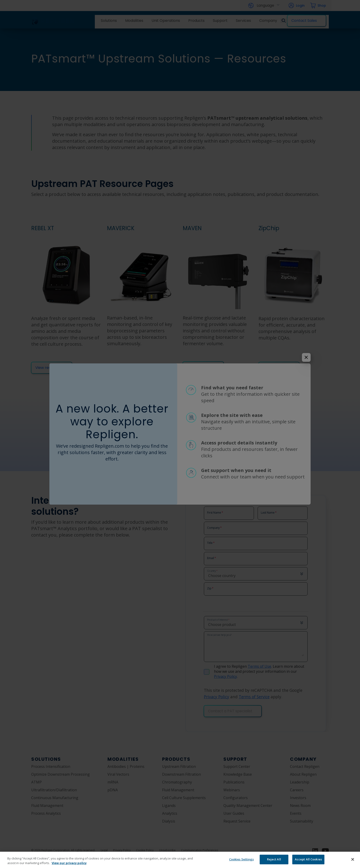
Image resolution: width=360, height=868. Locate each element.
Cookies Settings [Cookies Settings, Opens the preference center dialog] (241, 859)
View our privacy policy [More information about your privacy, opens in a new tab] (69, 863)
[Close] (353, 859)
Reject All (274, 859)
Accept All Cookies (308, 859)
